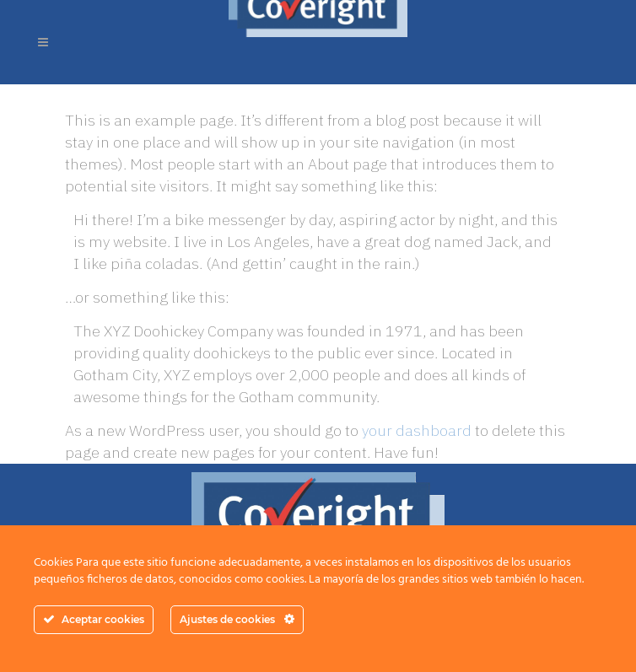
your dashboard (417, 430)
